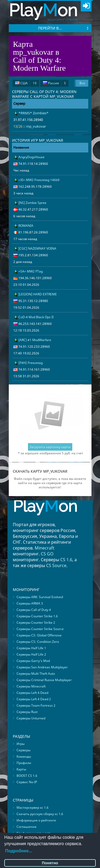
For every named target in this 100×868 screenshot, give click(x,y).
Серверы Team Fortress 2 (36, 705)
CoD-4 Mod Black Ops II (36, 317)
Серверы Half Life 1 (31, 648)
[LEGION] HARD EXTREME (38, 294)
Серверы (23, 750)
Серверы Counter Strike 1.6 (37, 616)
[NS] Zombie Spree (32, 203)
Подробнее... (19, 851)
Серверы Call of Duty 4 (34, 610)
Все (82, 83)
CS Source (56, 565)
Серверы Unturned (31, 718)
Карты (21, 769)
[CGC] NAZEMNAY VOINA (37, 248)
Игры (21, 744)
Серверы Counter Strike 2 (36, 622)
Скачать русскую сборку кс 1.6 (40, 814)
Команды (24, 756)
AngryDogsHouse (31, 157)
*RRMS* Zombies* (33, 113)
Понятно (50, 863)
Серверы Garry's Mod (33, 661)
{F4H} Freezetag (31, 363)
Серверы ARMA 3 (30, 603)
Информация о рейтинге (36, 820)
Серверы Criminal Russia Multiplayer (44, 680)
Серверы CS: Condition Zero (38, 642)
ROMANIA (26, 226)
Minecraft (45, 548)
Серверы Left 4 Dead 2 (34, 699)
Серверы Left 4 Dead (32, 693)
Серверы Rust (27, 712)
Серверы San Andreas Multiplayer (42, 667)
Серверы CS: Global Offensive (39, 635)
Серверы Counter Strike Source (40, 629)
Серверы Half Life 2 (31, 654)
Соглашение (27, 827)
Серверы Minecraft (31, 686)
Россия (54, 83)
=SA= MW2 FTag (31, 271)
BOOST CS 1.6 (27, 776)
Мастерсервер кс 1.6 (33, 808)
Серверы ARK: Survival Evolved (40, 597)
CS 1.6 (66, 560)
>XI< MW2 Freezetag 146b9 (39, 180)
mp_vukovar (36, 126)
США (26, 83)
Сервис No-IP (27, 782)
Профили (24, 763)
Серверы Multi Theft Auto (36, 674)
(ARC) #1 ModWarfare (35, 340)
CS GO (47, 554)
